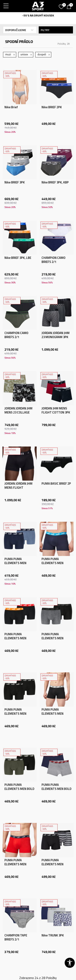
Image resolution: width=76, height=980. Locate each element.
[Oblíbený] (62, 5)
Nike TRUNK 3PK (53, 935)
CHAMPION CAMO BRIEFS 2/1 (54, 260)
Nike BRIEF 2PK (52, 107)
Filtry (56, 30)
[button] (70, 963)
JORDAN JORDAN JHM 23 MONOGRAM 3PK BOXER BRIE (56, 337)
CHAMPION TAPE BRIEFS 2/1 (16, 937)
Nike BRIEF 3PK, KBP (55, 182)
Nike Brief (11, 107)
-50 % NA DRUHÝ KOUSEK (38, 15)
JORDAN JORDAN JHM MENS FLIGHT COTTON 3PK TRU (18, 488)
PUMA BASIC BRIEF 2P (56, 484)
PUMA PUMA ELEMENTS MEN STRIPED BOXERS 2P (55, 864)
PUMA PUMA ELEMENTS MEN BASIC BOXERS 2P (16, 563)
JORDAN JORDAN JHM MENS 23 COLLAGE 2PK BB (18, 412)
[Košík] (70, 7)
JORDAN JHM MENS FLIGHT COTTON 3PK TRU (56, 412)
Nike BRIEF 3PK (15, 182)
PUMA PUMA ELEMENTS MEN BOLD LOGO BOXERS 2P (19, 789)
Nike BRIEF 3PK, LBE (18, 258)
